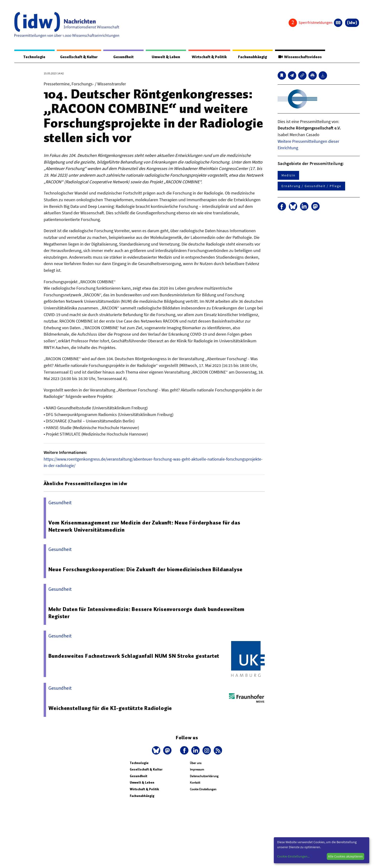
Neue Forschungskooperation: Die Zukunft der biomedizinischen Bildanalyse (146, 570)
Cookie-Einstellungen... (293, 856)
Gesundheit (123, 57)
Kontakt (195, 783)
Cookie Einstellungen (203, 789)
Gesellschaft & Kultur (79, 57)
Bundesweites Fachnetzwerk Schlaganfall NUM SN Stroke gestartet (134, 656)
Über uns (196, 763)
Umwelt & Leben (165, 57)
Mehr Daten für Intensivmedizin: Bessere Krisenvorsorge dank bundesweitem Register (147, 613)
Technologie (34, 57)
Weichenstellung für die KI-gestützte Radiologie (111, 708)
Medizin (288, 175)
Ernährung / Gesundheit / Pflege (311, 186)
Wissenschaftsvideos (300, 57)
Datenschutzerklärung (204, 776)
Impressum (197, 770)
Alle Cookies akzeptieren (345, 856)
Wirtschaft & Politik (209, 57)
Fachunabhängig (252, 57)
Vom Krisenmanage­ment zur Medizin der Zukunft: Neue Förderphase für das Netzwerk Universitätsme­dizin (145, 526)
